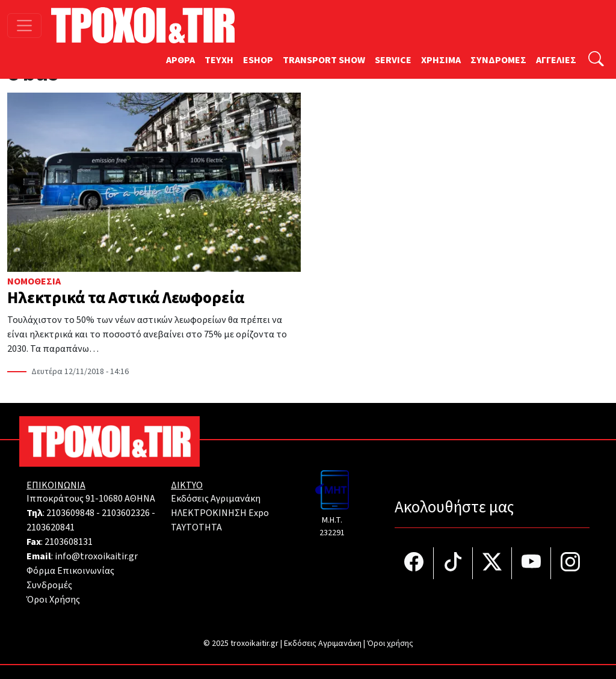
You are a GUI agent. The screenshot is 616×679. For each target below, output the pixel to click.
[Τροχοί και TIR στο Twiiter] (492, 563)
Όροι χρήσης (390, 644)
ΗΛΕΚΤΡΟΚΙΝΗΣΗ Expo (220, 513)
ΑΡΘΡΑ (180, 60)
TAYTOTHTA (196, 527)
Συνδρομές (49, 585)
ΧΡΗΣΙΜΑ (441, 60)
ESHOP (258, 60)
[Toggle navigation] (24, 26)
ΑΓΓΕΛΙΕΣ (556, 60)
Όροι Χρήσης (53, 600)
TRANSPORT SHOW (324, 60)
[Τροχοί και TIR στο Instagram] (570, 563)
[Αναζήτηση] (596, 60)
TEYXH (219, 60)
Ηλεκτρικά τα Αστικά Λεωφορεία (126, 298)
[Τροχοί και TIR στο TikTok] (453, 563)
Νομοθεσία (34, 281)
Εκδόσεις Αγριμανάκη (216, 499)
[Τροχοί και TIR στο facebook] (414, 563)
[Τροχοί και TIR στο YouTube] (531, 563)
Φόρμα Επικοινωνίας (70, 571)
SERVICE (393, 60)
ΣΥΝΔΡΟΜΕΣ (498, 60)
